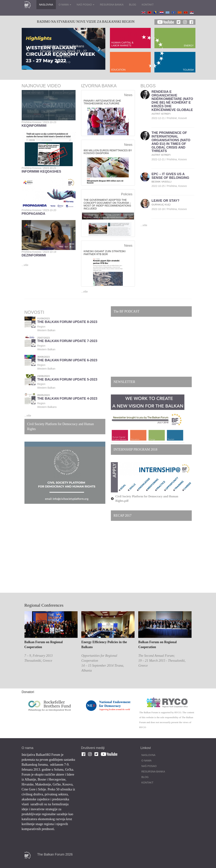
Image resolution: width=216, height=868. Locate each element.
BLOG (133, 5)
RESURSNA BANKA (112, 5)
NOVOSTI (34, 312)
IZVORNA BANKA (99, 86)
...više (25, 265)
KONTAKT (148, 5)
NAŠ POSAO (85, 5)
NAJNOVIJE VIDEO (41, 86)
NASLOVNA (46, 5)
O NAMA (65, 5)
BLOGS (148, 86)
